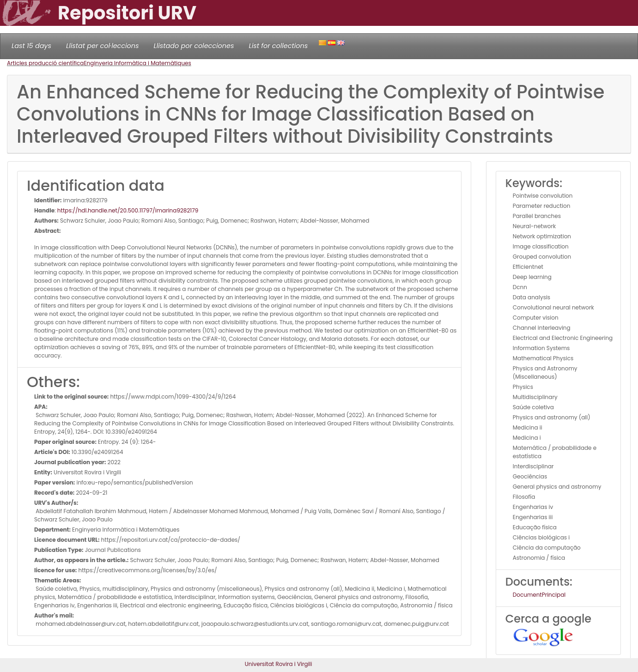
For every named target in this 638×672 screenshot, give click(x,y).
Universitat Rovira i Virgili (279, 664)
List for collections (278, 46)
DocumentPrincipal (539, 595)
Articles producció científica (45, 63)
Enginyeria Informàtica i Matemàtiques (137, 63)
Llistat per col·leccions (103, 46)
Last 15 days (31, 46)
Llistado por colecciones (194, 46)
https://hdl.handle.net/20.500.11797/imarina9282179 (128, 210)
